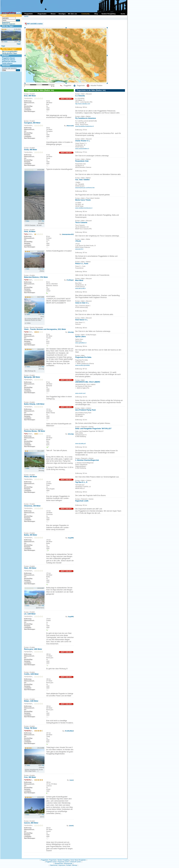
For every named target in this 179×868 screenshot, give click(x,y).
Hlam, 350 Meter (30, 568)
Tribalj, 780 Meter (31, 728)
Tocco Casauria (81, 222)
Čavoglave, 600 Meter (32, 123)
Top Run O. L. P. (81, 482)
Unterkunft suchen (75, 862)
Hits (20, 42)
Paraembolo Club (82, 161)
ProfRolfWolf (69, 731)
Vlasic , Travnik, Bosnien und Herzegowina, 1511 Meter (45, 329)
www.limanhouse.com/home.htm (85, 188)
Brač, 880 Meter (30, 96)
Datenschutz (54, 865)
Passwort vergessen (9, 24)
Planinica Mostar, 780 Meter (35, 431)
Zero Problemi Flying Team (86, 410)
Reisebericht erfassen (9, 62)
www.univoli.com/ (80, 393)
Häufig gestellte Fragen (10, 53)
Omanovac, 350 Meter (32, 506)
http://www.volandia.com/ (83, 104)
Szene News (74, 860)
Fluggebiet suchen (51, 862)
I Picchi (78, 241)
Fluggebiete (45, 860)
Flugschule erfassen (9, 60)
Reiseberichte (59, 863)
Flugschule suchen (63, 862)
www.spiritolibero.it (81, 343)
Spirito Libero (80, 337)
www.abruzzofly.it (80, 288)
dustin (71, 826)
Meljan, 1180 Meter (31, 701)
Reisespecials (68, 863)
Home (26, 16)
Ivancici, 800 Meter (31, 823)
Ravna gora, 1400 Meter (33, 649)
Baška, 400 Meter (31, 535)
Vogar (3, 46)
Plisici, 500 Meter (31, 477)
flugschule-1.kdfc (82, 501)
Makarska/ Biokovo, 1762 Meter (36, 277)
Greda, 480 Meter (31, 150)
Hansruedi (70, 126)
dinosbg (71, 332)
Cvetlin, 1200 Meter (31, 674)
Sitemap (75, 865)
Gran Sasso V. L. (82, 320)
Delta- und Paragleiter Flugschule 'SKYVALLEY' (93, 429)
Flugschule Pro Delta (83, 357)
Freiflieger (70, 280)
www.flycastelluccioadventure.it (85, 126)
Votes (6, 42)
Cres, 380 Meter (30, 777)
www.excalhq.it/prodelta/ (83, 365)
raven (72, 780)
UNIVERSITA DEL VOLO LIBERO (88, 382)
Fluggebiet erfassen (8, 58)
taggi (19, 44)
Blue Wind (79, 280)
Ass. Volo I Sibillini (82, 180)
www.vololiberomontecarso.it (84, 208)
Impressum (62, 865)
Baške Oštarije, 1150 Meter (34, 404)
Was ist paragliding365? (10, 52)
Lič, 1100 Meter (30, 614)
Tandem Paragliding (63, 860)
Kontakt (69, 865)
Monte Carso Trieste (83, 200)
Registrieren (6, 22)
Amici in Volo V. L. (82, 303)
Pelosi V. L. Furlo (82, 264)
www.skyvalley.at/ (80, 444)
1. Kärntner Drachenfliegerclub (87, 460)
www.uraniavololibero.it (82, 149)
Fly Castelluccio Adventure (86, 118)
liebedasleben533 (68, 234)
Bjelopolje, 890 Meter (32, 377)
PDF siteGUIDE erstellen (35, 24)
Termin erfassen (7, 63)
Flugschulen (53, 860)
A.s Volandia (80, 96)
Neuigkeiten (82, 860)
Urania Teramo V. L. (83, 141)
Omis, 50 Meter (30, 232)
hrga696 (71, 538)
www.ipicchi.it (79, 249)
